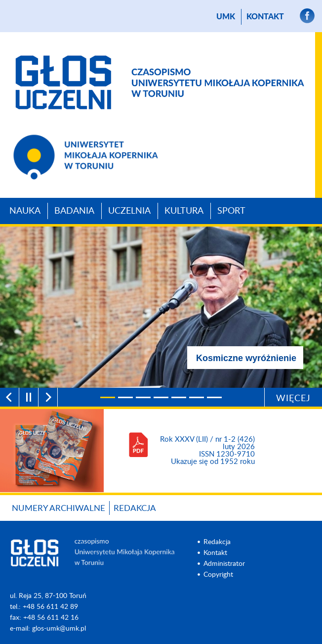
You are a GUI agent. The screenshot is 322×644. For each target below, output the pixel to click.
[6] (197, 397)
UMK (226, 17)
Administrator (224, 564)
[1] (108, 397)
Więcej (293, 399)
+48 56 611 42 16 (51, 618)
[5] (179, 397)
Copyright (218, 575)
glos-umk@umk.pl (59, 629)
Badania (74, 211)
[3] (143, 397)
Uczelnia (129, 211)
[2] (125, 397)
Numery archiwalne (59, 508)
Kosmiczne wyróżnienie (246, 358)
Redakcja (135, 508)
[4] (161, 397)
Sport (231, 211)
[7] (214, 397)
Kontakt (265, 17)
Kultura (184, 211)
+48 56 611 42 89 (50, 607)
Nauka (25, 211)
